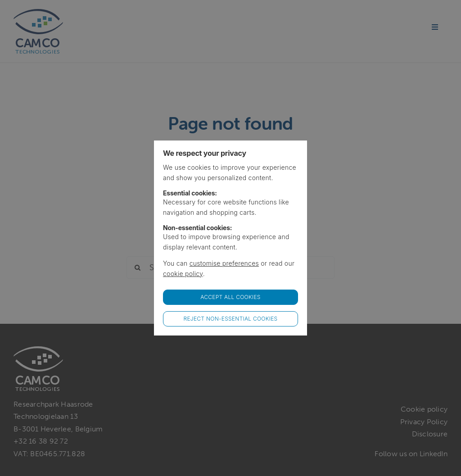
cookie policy (183, 274)
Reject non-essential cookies (231, 319)
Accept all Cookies (230, 297)
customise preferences (224, 263)
